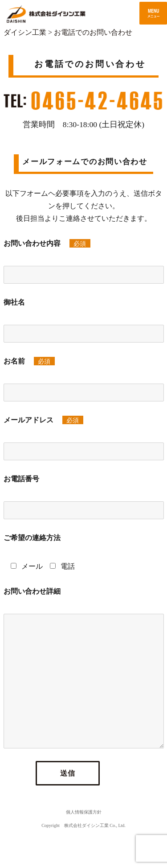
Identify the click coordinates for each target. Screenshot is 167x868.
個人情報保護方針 (84, 812)
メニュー (153, 13)
